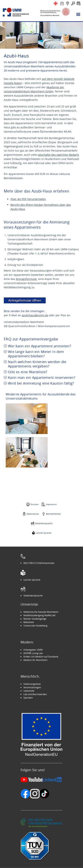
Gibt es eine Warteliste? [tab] (28, 372)
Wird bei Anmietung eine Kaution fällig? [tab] (41, 383)
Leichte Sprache (44, 533)
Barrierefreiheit (53, 514)
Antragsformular (26, 279)
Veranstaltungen (32, 687)
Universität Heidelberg (35, 626)
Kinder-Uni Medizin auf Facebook (41, 657)
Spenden (28, 698)
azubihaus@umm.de (35, 315)
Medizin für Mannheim (35, 660)
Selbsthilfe (29, 691)
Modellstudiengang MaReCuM (39, 615)
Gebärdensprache (44, 523)
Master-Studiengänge (35, 619)
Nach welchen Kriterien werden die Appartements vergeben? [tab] (37, 364)
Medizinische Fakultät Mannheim (41, 612)
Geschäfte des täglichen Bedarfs (58, 155)
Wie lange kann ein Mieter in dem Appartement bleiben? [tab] (36, 354)
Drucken (35, 504)
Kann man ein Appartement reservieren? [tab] (42, 378)
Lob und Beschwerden (35, 694)
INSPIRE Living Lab (33, 653)
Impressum (51, 504)
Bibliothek (29, 622)
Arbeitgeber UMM (33, 650)
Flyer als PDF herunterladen (28, 199)
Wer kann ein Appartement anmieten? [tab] (40, 346)
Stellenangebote (32, 684)
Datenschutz (33, 514)
